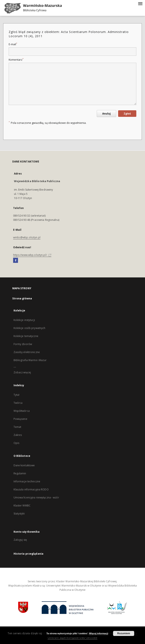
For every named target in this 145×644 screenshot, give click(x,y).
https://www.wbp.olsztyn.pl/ (32, 255)
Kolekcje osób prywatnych (30, 328)
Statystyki (19, 514)
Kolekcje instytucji (24, 320)
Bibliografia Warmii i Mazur (30, 360)
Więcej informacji (99, 633)
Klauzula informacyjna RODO (31, 489)
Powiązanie (20, 419)
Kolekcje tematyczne (26, 336)
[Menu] (140, 3)
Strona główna (22, 298)
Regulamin (20, 473)
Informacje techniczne (27, 481)
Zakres (18, 435)
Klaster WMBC (22, 506)
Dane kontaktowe (24, 465)
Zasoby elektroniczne (27, 352)
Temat (17, 427)
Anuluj (106, 114)
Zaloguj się (20, 540)
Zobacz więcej (22, 372)
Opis (16, 443)
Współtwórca (22, 411)
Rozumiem (124, 633)
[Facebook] (16, 261)
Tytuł (17, 395)
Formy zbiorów (23, 344)
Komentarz (16, 60)
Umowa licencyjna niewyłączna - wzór (36, 497)
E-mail (13, 44)
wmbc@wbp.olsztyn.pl (27, 237)
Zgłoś (127, 114)
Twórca (18, 403)
